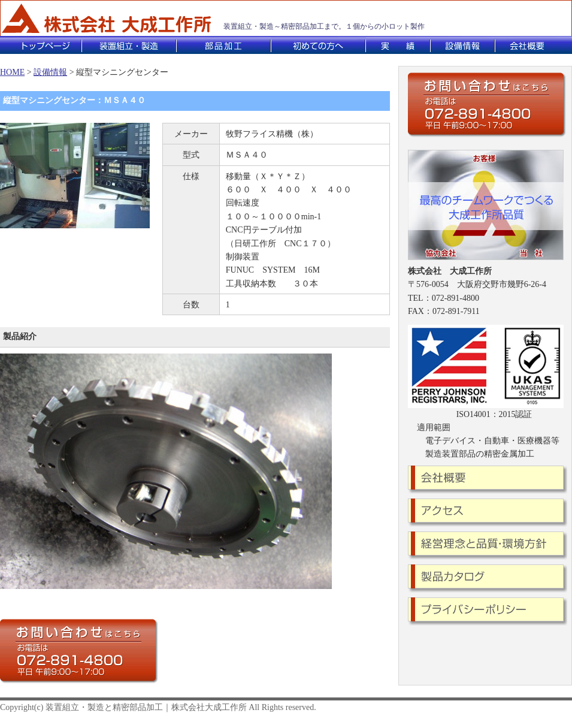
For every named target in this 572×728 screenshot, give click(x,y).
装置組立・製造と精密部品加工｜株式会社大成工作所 (146, 707)
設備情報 (50, 72)
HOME (12, 72)
